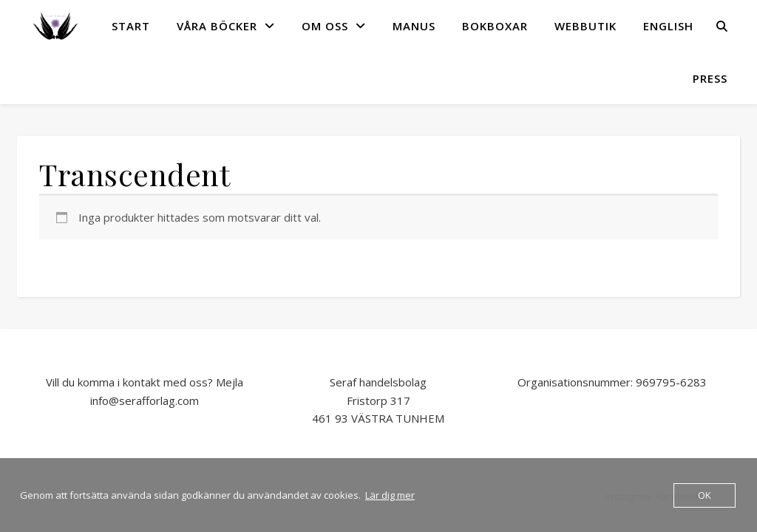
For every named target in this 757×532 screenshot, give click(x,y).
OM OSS (325, 26)
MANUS (414, 26)
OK (705, 495)
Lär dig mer (390, 495)
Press (710, 78)
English (668, 26)
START (131, 26)
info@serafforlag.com (145, 400)
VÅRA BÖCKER (217, 26)
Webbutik (585, 26)
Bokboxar (495, 26)
